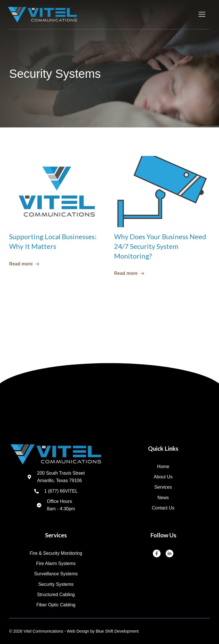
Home (163, 467)
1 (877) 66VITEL (61, 491)
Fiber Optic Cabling (56, 605)
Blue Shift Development (117, 631)
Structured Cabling (56, 595)
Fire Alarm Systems (56, 563)
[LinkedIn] (170, 554)
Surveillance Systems (56, 574)
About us (163, 477)
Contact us (163, 508)
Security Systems (56, 584)
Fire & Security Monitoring (56, 553)
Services (163, 487)
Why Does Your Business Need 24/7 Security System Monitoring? (160, 246)
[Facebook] (157, 554)
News (163, 498)
